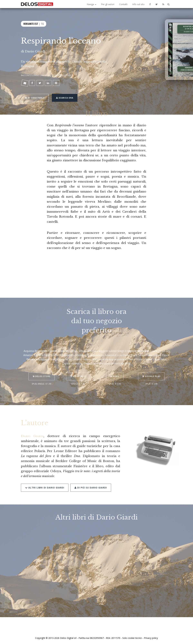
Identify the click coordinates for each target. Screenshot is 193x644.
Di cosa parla (35, 98)
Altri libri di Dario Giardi (45, 482)
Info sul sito (138, 4)
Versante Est (31, 24)
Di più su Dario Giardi (91, 482)
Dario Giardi (35, 51)
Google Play (151, 371)
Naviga (92, 4)
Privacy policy (151, 638)
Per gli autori (108, 4)
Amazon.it (78, 371)
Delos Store (42, 371)
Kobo (115, 371)
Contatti (123, 4)
